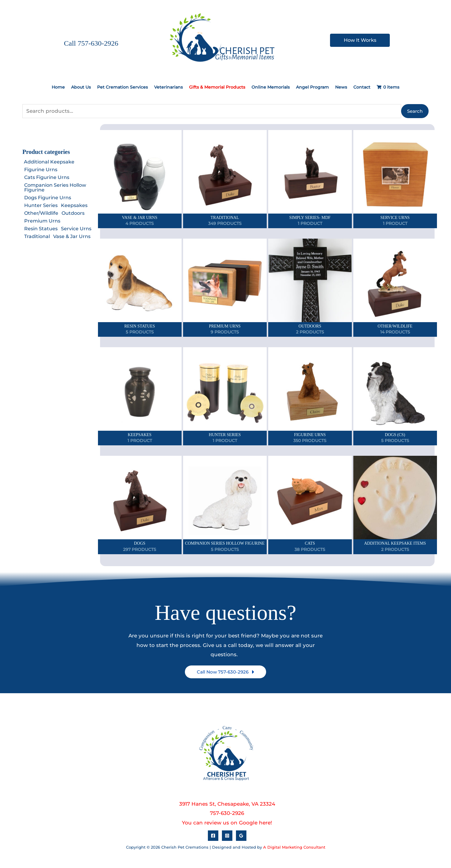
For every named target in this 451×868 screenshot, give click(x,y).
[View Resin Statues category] (140, 288)
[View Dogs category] (140, 505)
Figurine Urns (41, 170)
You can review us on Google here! (227, 822)
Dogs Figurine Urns (48, 198)
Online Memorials (271, 87)
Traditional (37, 236)
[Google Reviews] (241, 836)
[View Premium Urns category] (225, 288)
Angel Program (312, 87)
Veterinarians (168, 87)
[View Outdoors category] (310, 288)
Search (415, 111)
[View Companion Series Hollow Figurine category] (225, 505)
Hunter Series (41, 205)
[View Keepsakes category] (140, 396)
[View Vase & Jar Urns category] (140, 179)
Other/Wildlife (41, 213)
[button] (225, 672)
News (341, 87)
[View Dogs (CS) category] (395, 396)
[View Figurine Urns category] (310, 396)
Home (58, 87)
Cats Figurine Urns (47, 177)
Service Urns (76, 229)
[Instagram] (227, 836)
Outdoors (73, 213)
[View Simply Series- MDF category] (310, 179)
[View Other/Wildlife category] (395, 288)
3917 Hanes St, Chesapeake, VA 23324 (227, 804)
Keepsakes (74, 205)
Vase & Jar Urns (72, 236)
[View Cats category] (310, 505)
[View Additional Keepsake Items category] (395, 505)
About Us (81, 87)
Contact (362, 87)
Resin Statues (41, 229)
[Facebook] (213, 836)
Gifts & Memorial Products (217, 87)
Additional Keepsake (49, 162)
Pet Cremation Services (122, 87)
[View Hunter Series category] (225, 396)
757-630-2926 (227, 813)
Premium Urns (42, 221)
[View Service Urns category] (395, 179)
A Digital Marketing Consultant (294, 847)
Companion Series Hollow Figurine (55, 187)
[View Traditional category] (225, 179)
